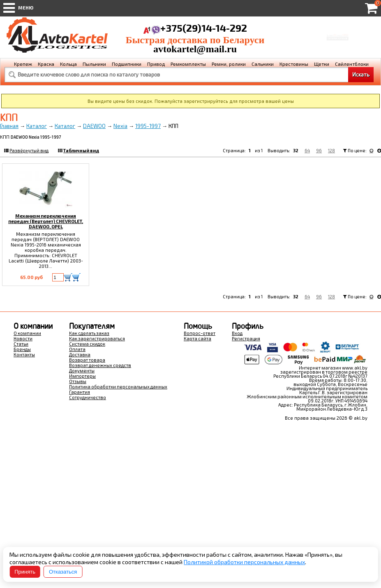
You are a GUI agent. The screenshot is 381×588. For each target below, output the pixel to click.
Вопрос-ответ (200, 333)
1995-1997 (148, 126)
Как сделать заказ (89, 333)
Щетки (322, 64)
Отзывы (78, 381)
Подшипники (127, 64)
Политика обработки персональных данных (118, 387)
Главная (9, 126)
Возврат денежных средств (100, 365)
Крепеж (23, 64)
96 (319, 150)
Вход (237, 333)
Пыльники (94, 64)
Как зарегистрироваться (97, 338)
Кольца (68, 64)
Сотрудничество (88, 397)
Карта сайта (197, 338)
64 (307, 150)
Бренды (22, 349)
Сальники (263, 64)
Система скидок (87, 344)
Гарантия (80, 392)
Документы (82, 371)
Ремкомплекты (188, 64)
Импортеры (82, 376)
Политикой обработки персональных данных (244, 562)
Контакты (24, 354)
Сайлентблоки (352, 64)
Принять (25, 572)
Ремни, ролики (229, 64)
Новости (23, 338)
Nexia (120, 126)
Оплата (77, 349)
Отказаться (63, 572)
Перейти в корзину (338, 41)
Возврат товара (87, 360)
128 (331, 150)
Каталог (37, 126)
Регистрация (246, 338)
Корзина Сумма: (337, 31)
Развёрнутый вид (29, 150)
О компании (27, 333)
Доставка (80, 354)
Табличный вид (81, 150)
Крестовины (294, 64)
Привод (156, 64)
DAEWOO (94, 126)
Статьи (21, 344)
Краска (46, 64)
